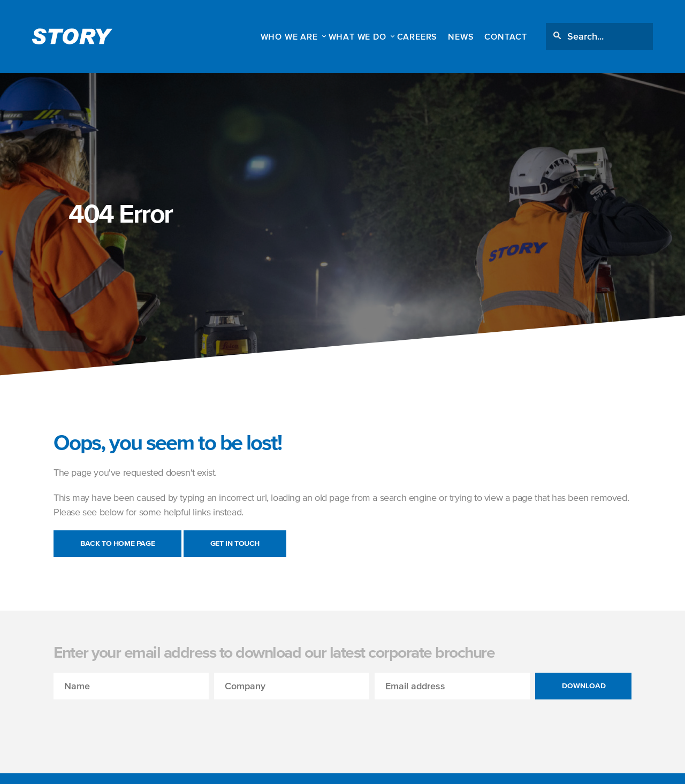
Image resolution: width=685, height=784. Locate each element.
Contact (506, 36)
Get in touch (235, 543)
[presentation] (135, 720)
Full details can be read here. (432, 767)
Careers (417, 36)
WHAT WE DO (357, 36)
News (461, 36)
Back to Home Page (117, 543)
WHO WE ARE (289, 36)
